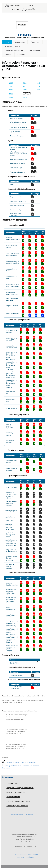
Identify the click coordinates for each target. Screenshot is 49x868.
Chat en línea (15, 9)
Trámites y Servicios (13, 46)
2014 (25, 83)
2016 (11, 86)
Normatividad (34, 50)
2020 (25, 90)
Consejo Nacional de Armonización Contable (19, 763)
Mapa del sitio (15, 5)
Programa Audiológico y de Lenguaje (20, 788)
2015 (38, 83)
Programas (35, 42)
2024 (11, 97)
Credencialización (13, 797)
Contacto (30, 5)
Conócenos (20, 42)
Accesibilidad (31, 9)
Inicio (7, 42)
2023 (27, 93)
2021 (38, 90)
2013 (11, 83)
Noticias (8, 54)
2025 (25, 97)
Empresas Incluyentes (14, 50)
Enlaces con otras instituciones (18, 801)
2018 (38, 86)
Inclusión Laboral (13, 783)
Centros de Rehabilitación (16, 792)
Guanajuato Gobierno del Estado (22, 814)
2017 (25, 86)
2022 (11, 94)
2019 (11, 90)
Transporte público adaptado (17, 806)
